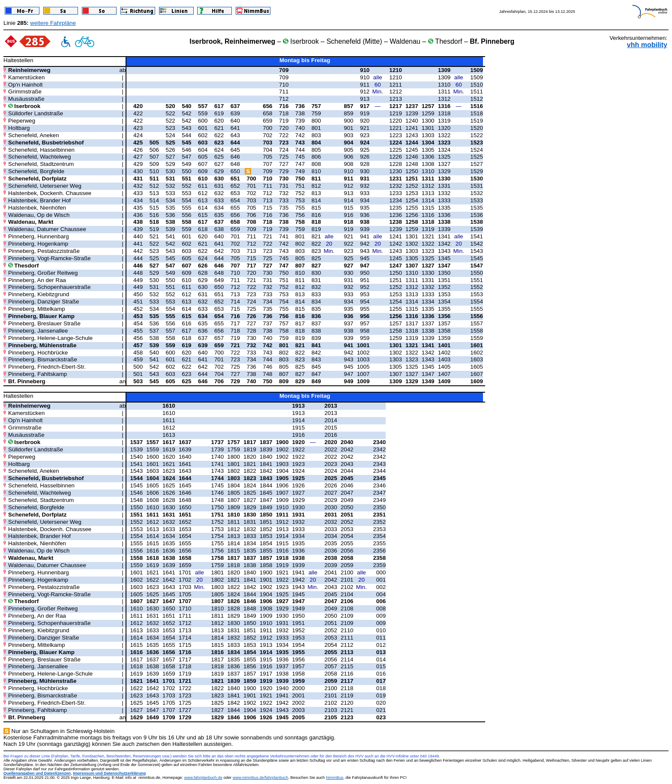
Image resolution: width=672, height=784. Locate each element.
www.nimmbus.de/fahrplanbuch (261, 778)
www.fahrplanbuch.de (203, 778)
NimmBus (335, 778)
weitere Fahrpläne (53, 23)
